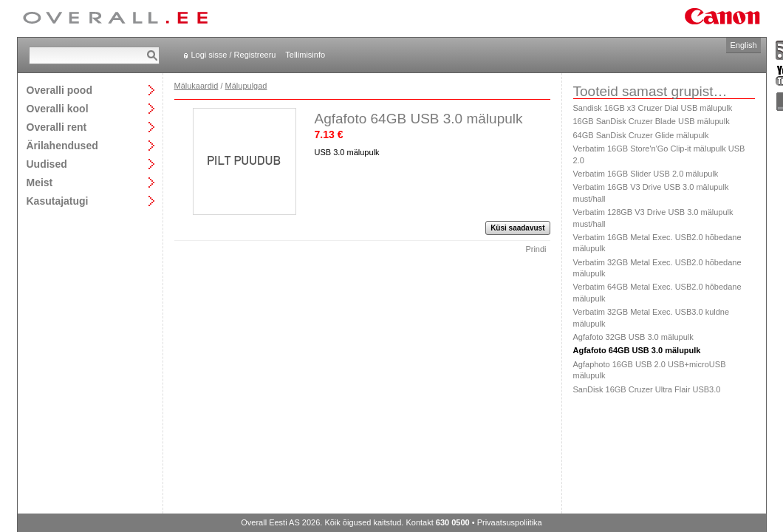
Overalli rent (57, 127)
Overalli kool (58, 108)
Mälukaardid (196, 86)
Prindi (536, 249)
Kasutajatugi (58, 201)
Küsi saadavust (517, 228)
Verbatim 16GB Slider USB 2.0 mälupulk (646, 174)
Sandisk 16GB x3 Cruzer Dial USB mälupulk (653, 108)
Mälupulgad (246, 86)
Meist (40, 182)
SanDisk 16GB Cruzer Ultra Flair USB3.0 (647, 389)
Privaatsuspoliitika (510, 522)
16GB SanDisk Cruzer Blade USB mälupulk (652, 121)
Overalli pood (59, 90)
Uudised (47, 164)
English (743, 45)
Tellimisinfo (305, 55)
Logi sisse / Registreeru (234, 55)
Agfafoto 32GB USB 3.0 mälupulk (633, 337)
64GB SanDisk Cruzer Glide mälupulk (641, 135)
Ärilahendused (62, 145)
